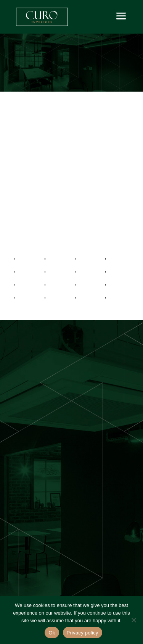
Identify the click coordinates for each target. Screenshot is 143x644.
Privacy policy (83, 633)
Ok (52, 633)
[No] (133, 620)
